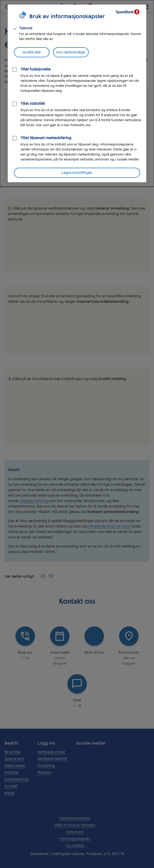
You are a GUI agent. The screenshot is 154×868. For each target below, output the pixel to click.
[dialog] (77, 93)
